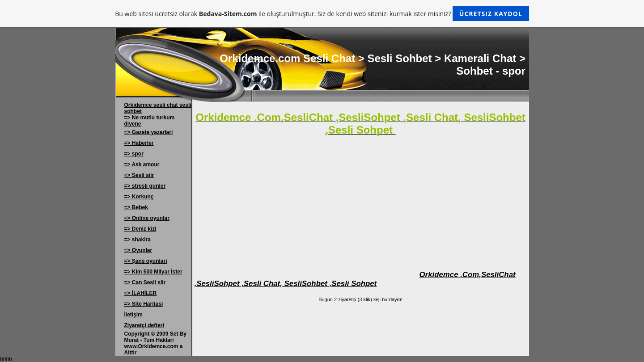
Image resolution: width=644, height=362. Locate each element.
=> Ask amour (142, 164)
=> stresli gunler (145, 186)
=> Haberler (139, 143)
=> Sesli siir (139, 175)
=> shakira (138, 240)
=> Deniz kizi (140, 229)
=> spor (134, 154)
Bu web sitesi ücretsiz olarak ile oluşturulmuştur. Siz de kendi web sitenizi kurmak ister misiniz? (322, 14)
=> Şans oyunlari (146, 261)
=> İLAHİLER (141, 293)
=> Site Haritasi (144, 304)
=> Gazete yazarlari (149, 132)
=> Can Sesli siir (145, 282)
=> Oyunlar (138, 250)
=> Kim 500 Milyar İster (153, 272)
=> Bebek (136, 207)
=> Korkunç (139, 197)
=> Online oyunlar (147, 218)
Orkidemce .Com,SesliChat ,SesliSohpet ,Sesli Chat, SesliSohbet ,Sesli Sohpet (355, 279)
